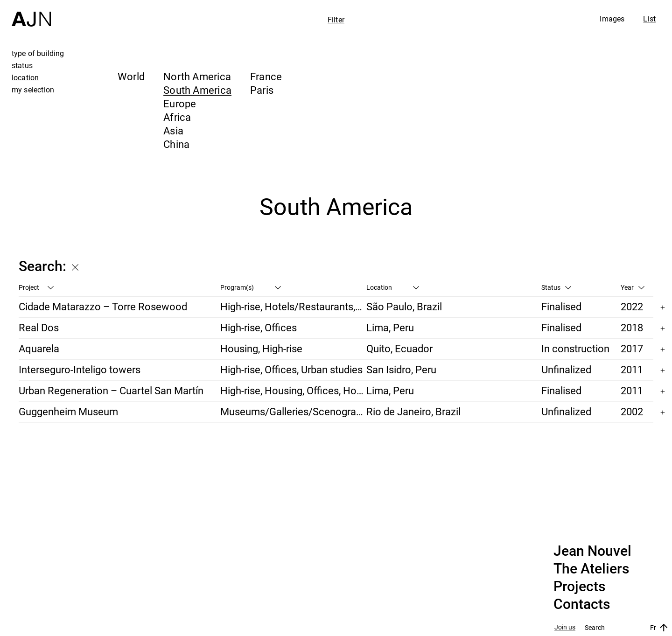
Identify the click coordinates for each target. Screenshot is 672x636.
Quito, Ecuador (399, 348)
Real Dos (39, 327)
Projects (579, 587)
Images (612, 19)
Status (556, 287)
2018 (632, 327)
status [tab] (22, 65)
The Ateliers (591, 569)
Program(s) (251, 287)
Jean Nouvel (592, 551)
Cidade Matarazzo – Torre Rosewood (103, 306)
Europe (180, 103)
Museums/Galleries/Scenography (293, 411)
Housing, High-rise (261, 348)
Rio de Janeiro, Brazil (413, 411)
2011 (632, 369)
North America (197, 76)
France (266, 76)
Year (633, 287)
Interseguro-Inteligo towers (80, 369)
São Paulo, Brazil (404, 306)
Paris (262, 90)
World (131, 76)
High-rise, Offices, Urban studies (291, 369)
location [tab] (25, 77)
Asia (173, 130)
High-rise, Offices (259, 327)
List (649, 19)
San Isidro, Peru (401, 369)
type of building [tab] (38, 53)
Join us (565, 627)
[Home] (31, 13)
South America (197, 90)
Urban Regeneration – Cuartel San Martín (111, 390)
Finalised (561, 306)
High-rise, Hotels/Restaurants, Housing (293, 306)
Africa (177, 117)
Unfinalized (566, 369)
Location (393, 287)
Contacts (582, 604)
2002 (632, 411)
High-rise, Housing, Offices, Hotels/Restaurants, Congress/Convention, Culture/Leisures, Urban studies (293, 390)
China (176, 144)
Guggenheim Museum (68, 411)
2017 (632, 348)
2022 (632, 306)
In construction (575, 348)
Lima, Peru (390, 327)
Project (36, 287)
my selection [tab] (33, 90)
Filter (336, 20)
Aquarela (39, 348)
